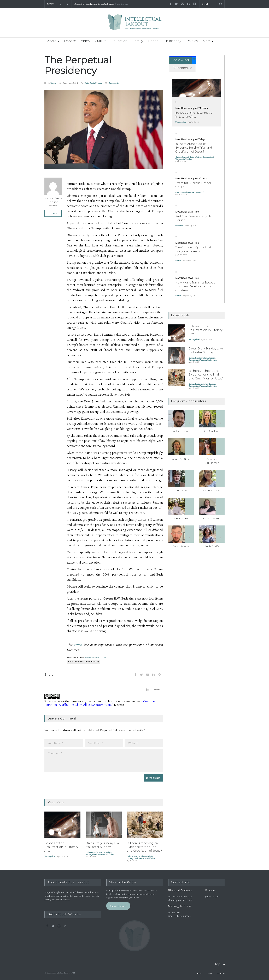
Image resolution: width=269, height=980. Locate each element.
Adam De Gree (181, 459)
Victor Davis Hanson (93, 83)
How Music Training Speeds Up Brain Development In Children (195, 286)
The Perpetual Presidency (78, 65)
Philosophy (173, 41)
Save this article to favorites (84, 662)
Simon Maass (181, 546)
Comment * (104, 761)
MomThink (200, 192)
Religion (109, 852)
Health (153, 41)
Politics (192, 41)
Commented (182, 68)
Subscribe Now (118, 906)
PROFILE (53, 213)
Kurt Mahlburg (212, 431)
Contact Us (220, 973)
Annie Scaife (212, 546)
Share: (49, 675)
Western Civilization (105, 854)
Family (138, 41)
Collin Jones (181, 491)
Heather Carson (212, 491)
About (52, 41)
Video (85, 41)
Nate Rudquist (212, 518)
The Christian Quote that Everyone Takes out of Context (193, 251)
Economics (179, 226)
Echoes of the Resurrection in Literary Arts (61, 847)
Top (217, 964)
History (53, 83)
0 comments (114, 83)
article (78, 645)
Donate (70, 41)
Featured (102, 852)
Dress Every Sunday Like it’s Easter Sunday (94, 4)
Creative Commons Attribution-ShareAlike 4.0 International (100, 703)
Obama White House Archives (95, 657)
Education (119, 41)
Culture (101, 41)
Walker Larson (181, 431)
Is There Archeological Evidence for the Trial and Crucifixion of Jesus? (144, 847)
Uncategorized (50, 856)
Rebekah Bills (181, 518)
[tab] (183, 60)
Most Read (181, 60)
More (207, 41)
